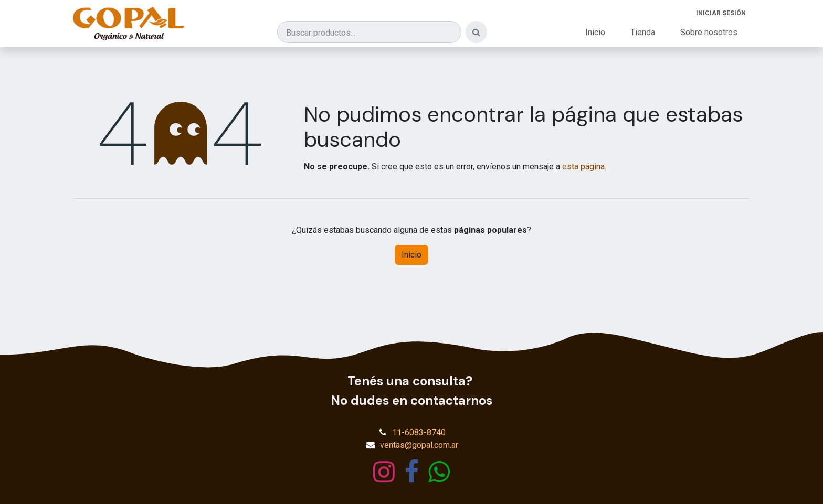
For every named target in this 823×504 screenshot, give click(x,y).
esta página (583, 167)
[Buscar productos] (369, 32)
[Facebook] (412, 472)
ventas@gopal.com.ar (419, 445)
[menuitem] (595, 33)
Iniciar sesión (721, 13)
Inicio (411, 255)
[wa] (439, 472)
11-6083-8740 (419, 432)
